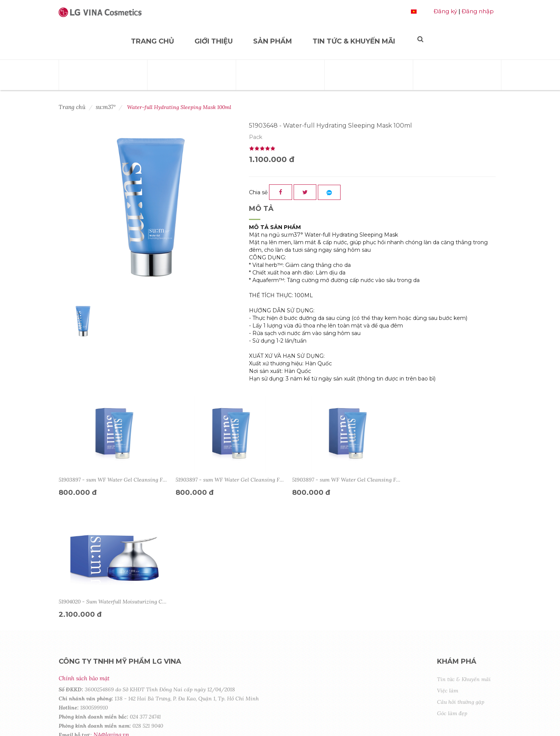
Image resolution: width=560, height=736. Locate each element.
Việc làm (448, 569)
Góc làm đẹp (452, 591)
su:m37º (106, 107)
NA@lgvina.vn (111, 613)
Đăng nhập (478, 11)
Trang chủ (152, 41)
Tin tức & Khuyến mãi (354, 41)
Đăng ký (445, 11)
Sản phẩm (273, 41)
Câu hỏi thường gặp (461, 580)
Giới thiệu (214, 41)
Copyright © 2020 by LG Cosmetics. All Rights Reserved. (138, 718)
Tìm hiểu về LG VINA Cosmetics (106, 626)
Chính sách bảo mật (84, 556)
